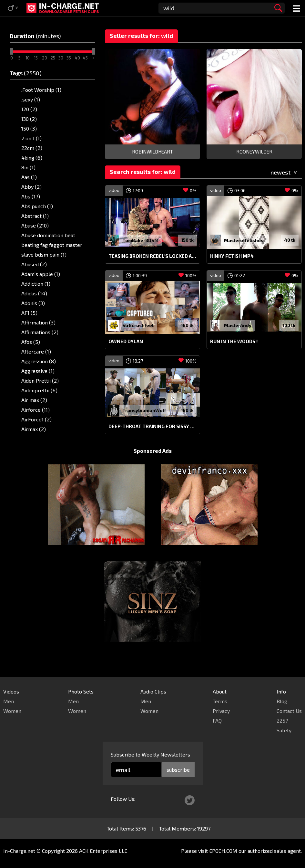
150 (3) (29, 128)
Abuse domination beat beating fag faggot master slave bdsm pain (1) (52, 245)
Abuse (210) (35, 225)
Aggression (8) (39, 361)
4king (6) (32, 158)
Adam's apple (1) (41, 274)
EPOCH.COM (223, 851)
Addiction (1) (36, 284)
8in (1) (28, 167)
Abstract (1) (35, 216)
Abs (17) (31, 196)
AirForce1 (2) (36, 419)
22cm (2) (32, 148)
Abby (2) (31, 187)
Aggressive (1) (38, 371)
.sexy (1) (31, 99)
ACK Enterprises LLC (103, 851)
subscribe (178, 770)
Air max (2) (34, 400)
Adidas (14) (34, 293)
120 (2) (29, 109)
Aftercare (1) (36, 351)
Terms (220, 701)
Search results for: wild (143, 172)
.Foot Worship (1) (41, 90)
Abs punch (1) (37, 206)
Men (9, 701)
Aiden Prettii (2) (40, 381)
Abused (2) (34, 264)
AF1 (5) (29, 313)
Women (12, 711)
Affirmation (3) (38, 322)
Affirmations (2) (40, 332)
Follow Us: (123, 799)
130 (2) (29, 119)
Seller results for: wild (141, 36)
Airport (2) (34, 439)
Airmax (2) (34, 429)
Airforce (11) (36, 410)
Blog (282, 701)
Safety (284, 730)
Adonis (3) (33, 303)
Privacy (221, 711)
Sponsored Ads (153, 463)
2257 (282, 720)
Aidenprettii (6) (39, 390)
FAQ (217, 720)
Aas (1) (29, 177)
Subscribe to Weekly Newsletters (150, 754)
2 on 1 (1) (31, 138)
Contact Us (289, 711)
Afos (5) (31, 342)
